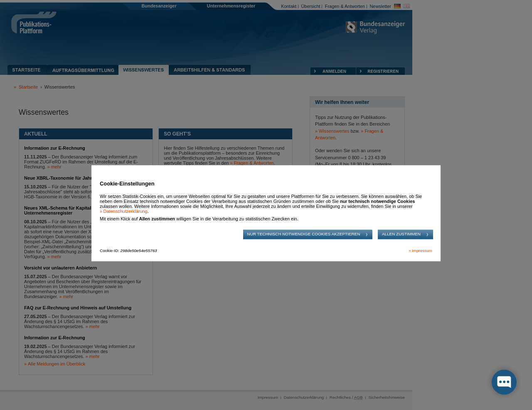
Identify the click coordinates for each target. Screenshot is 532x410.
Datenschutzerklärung (126, 211)
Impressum (422, 251)
